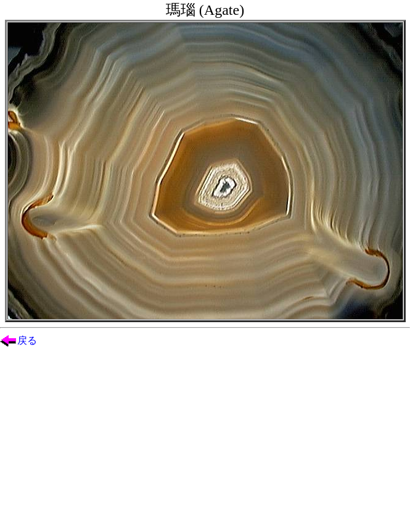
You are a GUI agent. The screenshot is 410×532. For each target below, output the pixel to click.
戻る (27, 340)
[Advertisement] (205, 446)
